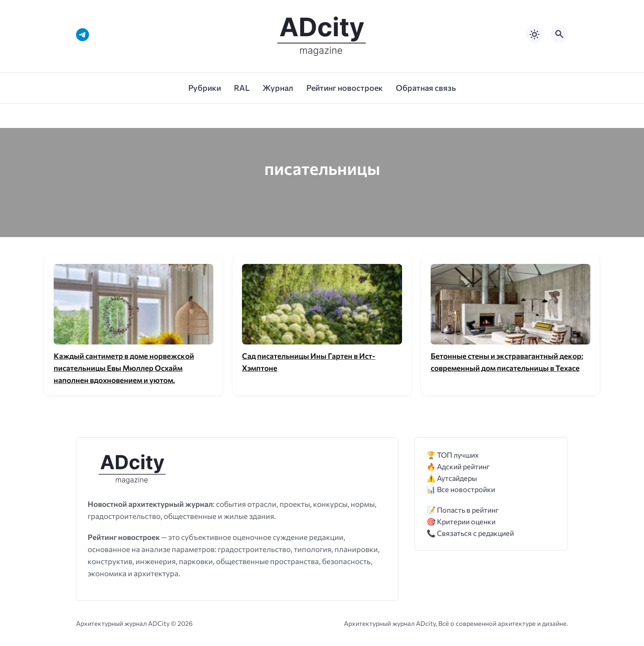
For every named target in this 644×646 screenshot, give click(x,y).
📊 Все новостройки (461, 489)
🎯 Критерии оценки (461, 521)
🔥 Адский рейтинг (458, 466)
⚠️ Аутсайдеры (452, 478)
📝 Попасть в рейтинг (463, 510)
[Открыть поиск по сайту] (559, 34)
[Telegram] (83, 35)
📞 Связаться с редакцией (470, 533)
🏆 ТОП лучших (453, 455)
